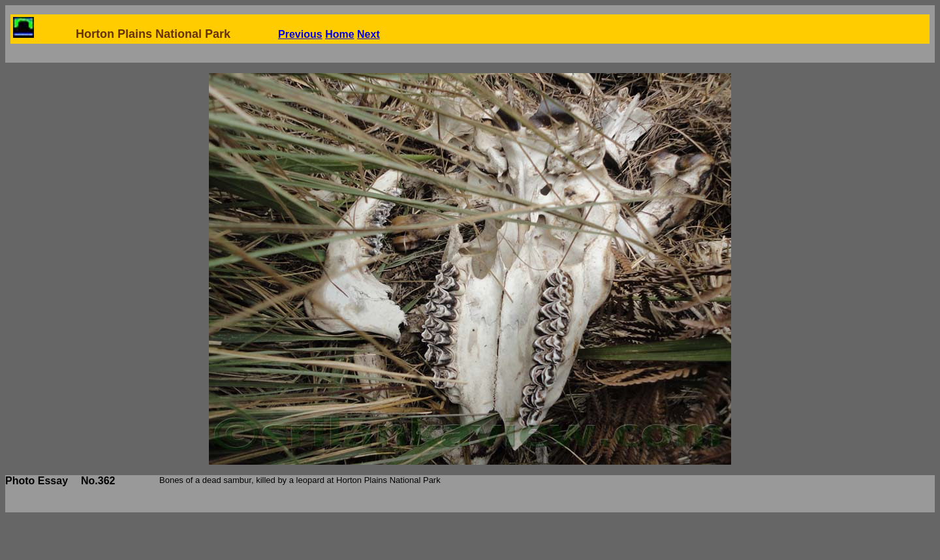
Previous (300, 34)
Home (339, 34)
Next (368, 34)
